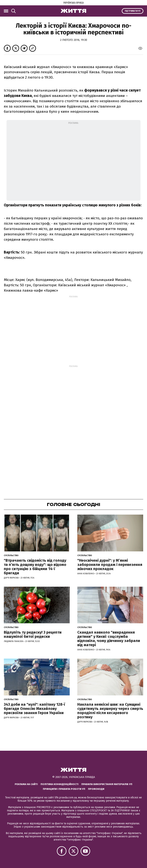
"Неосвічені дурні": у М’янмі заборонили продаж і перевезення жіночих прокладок (110, 565)
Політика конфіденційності (60, 784)
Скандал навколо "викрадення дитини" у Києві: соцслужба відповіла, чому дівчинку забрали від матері (109, 639)
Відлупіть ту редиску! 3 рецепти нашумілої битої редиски (33, 634)
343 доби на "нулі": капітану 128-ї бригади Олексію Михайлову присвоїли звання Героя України (34, 709)
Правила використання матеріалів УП (107, 784)
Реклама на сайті (26, 784)
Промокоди (96, 789)
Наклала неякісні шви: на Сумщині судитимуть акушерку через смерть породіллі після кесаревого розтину (110, 711)
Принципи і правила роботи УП (64, 789)
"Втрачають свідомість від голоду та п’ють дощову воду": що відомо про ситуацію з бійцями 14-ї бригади (35, 567)
